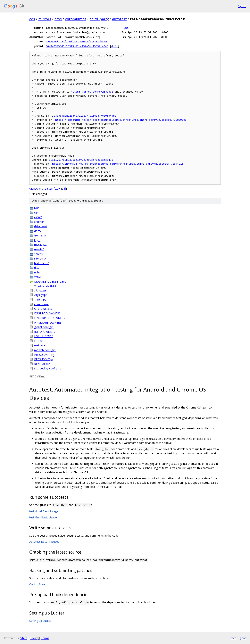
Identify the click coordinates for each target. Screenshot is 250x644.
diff (114, 46)
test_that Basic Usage (43, 517)
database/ (41, 226)
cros (58, 19)
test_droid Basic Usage (44, 511)
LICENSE (40, 341)
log (125, 28)
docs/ (38, 231)
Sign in (242, 6)
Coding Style (37, 584)
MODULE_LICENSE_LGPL (50, 281)
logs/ (37, 240)
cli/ (36, 213)
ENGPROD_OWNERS (47, 313)
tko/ (37, 268)
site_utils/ (40, 258)
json (243, 638)
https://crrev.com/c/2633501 (92, 92)
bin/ (37, 208)
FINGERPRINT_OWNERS (50, 318)
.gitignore (40, 290)
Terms (45, 638)
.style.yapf (40, 295)
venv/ (38, 277)
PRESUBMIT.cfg (44, 355)
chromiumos (76, 19)
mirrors (45, 19)
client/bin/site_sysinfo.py (45, 189)
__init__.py (40, 299)
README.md (42, 364)
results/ (39, 249)
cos (32, 19)
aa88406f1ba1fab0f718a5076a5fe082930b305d (77, 41)
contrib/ (39, 222)
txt (234, 638)
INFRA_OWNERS (45, 332)
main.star (40, 345)
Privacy (34, 638)
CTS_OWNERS (43, 309)
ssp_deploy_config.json (49, 368)
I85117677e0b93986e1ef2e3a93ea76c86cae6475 (81, 160)
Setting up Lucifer (40, 621)
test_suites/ (41, 263)
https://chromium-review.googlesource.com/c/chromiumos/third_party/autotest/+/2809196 (121, 120)
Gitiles (24, 638)
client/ (38, 217)
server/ (39, 254)
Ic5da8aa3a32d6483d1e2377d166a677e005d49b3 (84, 116)
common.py (42, 304)
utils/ (37, 272)
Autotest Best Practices (44, 542)
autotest (119, 19)
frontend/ (40, 235)
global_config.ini (44, 327)
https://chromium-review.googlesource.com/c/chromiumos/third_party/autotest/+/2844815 (118, 164)
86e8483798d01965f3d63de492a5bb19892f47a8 (77, 46)
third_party (99, 19)
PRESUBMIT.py (44, 359)
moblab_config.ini (45, 350)
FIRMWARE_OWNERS (48, 322)
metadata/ (41, 245)
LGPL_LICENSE (47, 286)
